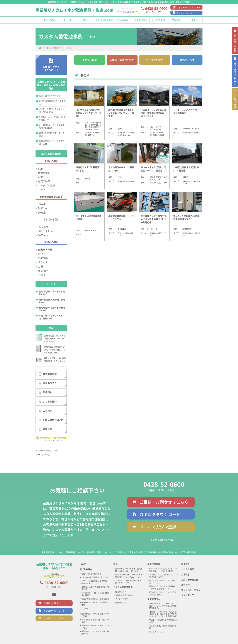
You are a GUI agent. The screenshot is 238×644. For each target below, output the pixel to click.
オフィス (43, 262)
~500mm (43, 227)
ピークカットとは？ (157, 632)
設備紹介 (45, 392)
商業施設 (43, 271)
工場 (40, 267)
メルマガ (235, 112)
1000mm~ (44, 235)
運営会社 (45, 429)
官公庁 (42, 254)
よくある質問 (48, 402)
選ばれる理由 (86, 569)
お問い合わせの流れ (51, 420)
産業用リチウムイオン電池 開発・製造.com (75, 10)
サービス (84, 609)
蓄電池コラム (48, 383)
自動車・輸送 (45, 250)
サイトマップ (44, 455)
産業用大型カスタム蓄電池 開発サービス (52, 293)
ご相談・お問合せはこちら (188, 8)
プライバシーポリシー (48, 451)
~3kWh (42, 204)
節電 (40, 177)
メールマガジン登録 (158, 527)
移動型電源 (44, 173)
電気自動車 (44, 181)
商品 (116, 564)
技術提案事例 (48, 374)
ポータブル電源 (46, 186)
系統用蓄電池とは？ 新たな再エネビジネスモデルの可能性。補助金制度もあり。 (163, 606)
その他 (42, 190)
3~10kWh (43, 208)
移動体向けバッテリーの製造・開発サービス (51, 317)
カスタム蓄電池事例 (54, 48)
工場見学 (45, 411)
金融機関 (43, 258)
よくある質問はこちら (162, 540)
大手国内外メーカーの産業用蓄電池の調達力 (52, 127)
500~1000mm (46, 231)
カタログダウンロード (186, 13)
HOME (83, 564)
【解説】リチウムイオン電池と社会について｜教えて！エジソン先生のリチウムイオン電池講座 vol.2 (163, 614)
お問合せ (235, 45)
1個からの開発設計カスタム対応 (52, 102)
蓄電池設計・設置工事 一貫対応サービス (52, 309)
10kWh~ (42, 213)
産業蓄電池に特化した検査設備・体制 (52, 143)
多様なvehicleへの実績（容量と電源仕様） (52, 119)
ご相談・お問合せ (52, 603)
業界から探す (187, 60)
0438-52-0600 (164, 484)
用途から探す (90, 60)
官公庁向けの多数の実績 (50, 96)
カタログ (235, 80)
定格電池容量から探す (122, 60)
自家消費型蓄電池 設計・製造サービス (52, 301)
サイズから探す (155, 60)
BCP (40, 169)
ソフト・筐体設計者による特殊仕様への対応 (52, 110)
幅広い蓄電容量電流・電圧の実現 (52, 135)
